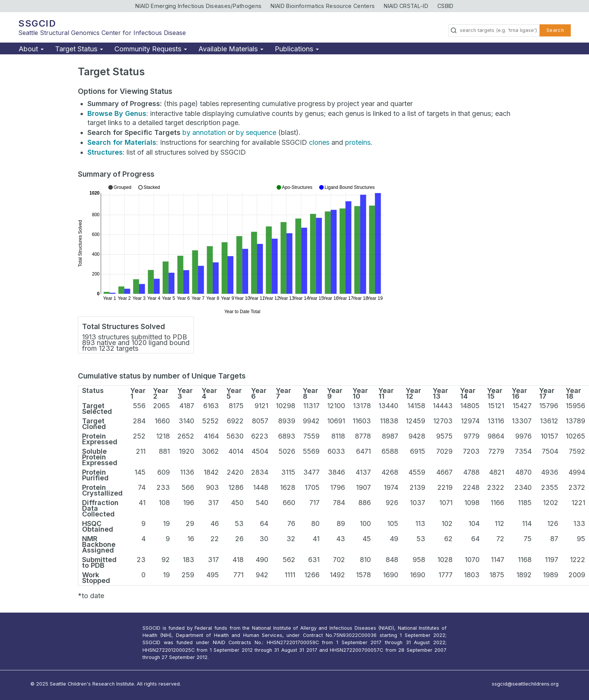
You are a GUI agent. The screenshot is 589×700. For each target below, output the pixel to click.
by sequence (256, 132)
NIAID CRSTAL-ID (406, 6)
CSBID (446, 6)
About (31, 49)
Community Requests (151, 49)
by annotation (204, 132)
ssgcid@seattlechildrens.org (525, 684)
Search (555, 30)
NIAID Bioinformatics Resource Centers (323, 6)
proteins (358, 142)
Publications (297, 49)
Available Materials (231, 49)
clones (319, 142)
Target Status (79, 49)
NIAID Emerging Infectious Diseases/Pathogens (198, 6)
